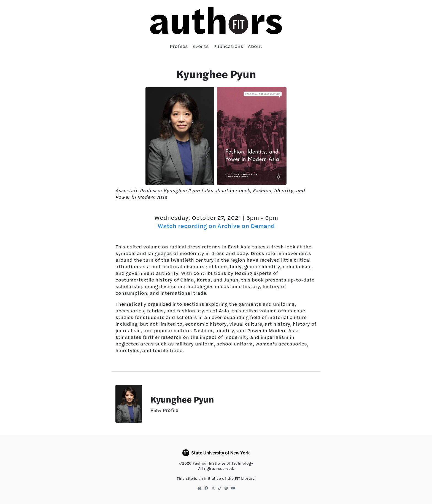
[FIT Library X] (213, 488)
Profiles (179, 46)
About (255, 46)
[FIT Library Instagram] (226, 488)
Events (201, 46)
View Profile (164, 410)
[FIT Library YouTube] (233, 488)
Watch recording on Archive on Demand (216, 226)
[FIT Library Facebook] (206, 488)
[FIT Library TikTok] (220, 488)
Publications (228, 46)
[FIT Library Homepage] (199, 488)
